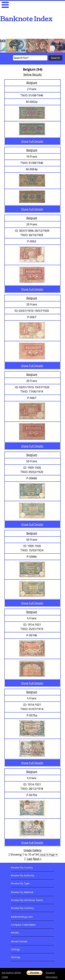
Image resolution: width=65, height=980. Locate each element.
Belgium (32, 83)
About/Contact (19, 941)
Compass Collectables (23, 925)
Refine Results (33, 75)
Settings (15, 949)
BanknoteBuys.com (22, 917)
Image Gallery (32, 850)
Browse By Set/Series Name (27, 900)
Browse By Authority (23, 875)
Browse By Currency (22, 908)
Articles (15, 933)
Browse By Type (20, 883)
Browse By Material (22, 892)
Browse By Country (22, 867)
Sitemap (16, 957)
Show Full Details (32, 141)
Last (29, 859)
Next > (37, 859)
